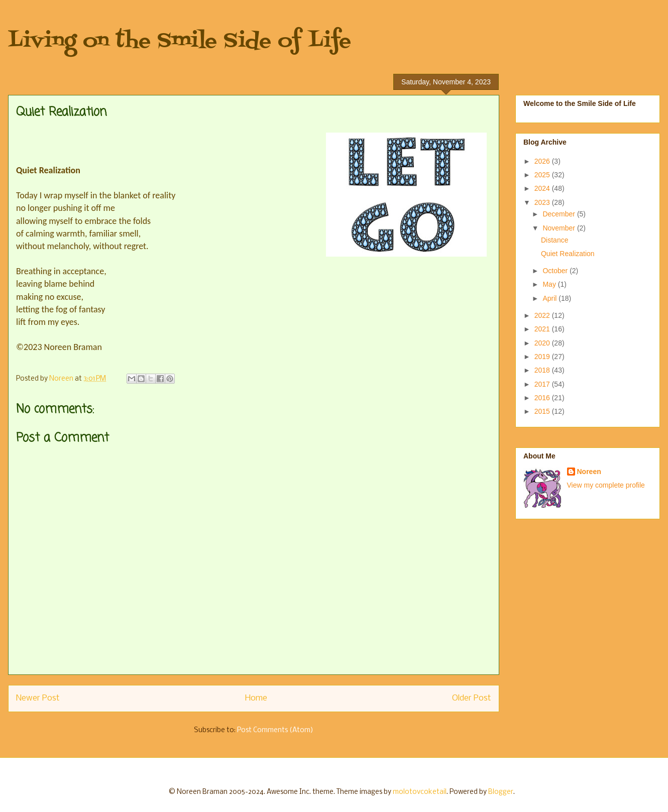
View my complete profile (606, 485)
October (556, 271)
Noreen (589, 472)
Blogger (501, 792)
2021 (543, 329)
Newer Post (38, 698)
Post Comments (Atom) (275, 730)
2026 (543, 161)
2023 (543, 202)
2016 (543, 398)
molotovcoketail (420, 792)
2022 (543, 315)
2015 (543, 411)
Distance (554, 240)
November (560, 228)
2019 (543, 357)
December (560, 214)
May (550, 284)
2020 (543, 343)
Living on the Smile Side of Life (180, 41)
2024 (543, 188)
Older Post (472, 698)
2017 (543, 384)
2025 (543, 175)
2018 (543, 370)
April (550, 298)
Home (256, 698)
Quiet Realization (568, 254)
